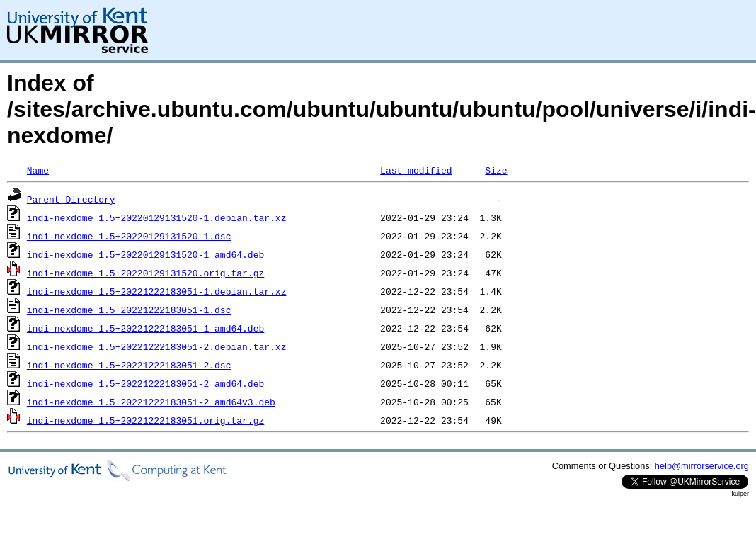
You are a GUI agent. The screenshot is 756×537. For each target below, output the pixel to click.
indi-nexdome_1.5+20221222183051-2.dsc (129, 365)
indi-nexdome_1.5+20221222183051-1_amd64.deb (145, 328)
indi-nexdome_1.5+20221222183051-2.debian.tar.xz (157, 346)
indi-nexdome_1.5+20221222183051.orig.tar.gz (145, 420)
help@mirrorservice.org (702, 466)
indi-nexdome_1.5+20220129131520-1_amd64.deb (145, 254)
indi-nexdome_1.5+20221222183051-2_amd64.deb (145, 383)
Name (38, 170)
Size (496, 170)
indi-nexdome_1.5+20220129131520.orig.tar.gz (145, 273)
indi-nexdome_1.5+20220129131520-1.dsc (129, 236)
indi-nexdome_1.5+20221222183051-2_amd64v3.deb (151, 402)
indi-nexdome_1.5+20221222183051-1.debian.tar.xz (157, 291)
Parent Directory (71, 199)
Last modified (416, 170)
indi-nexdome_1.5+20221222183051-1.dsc (129, 310)
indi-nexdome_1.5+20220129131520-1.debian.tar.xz (157, 217)
